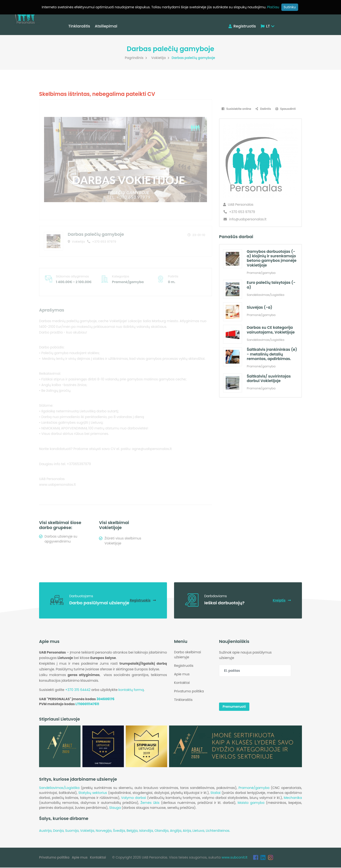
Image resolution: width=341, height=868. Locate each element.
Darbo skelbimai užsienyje (188, 655)
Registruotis (242, 26)
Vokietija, (88, 831)
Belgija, (133, 831)
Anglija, (176, 831)
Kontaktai (182, 683)
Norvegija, (104, 831)
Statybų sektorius (93, 793)
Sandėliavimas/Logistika (59, 788)
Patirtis (173, 276)
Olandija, (162, 831)
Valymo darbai (134, 798)
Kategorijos (121, 276)
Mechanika (293, 798)
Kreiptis (282, 601)
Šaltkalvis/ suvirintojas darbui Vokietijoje (269, 378)
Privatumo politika (189, 691)
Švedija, (120, 831)
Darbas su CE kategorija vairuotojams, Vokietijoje (271, 330)
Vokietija (161, 58)
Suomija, (73, 831)
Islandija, (147, 831)
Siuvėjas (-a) (260, 307)
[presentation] (255, 690)
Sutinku (290, 7)
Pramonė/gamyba (254, 788)
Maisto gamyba (251, 803)
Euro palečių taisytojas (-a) (271, 285)
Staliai (216, 793)
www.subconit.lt (234, 858)
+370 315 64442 (78, 690)
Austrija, (46, 831)
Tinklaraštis (80, 26)
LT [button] (268, 26)
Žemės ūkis (150, 803)
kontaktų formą (131, 690)
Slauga (115, 808)
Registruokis (143, 601)
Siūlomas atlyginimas (72, 276)
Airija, (188, 831)
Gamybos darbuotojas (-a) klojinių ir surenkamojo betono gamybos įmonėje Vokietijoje (272, 258)
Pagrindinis (137, 58)
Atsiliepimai (106, 26)
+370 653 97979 (102, 242)
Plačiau (273, 7)
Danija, (59, 831)
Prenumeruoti (234, 707)
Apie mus (182, 674)
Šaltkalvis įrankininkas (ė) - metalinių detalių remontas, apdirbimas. (272, 354)
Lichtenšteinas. (218, 831)
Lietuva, (199, 831)
